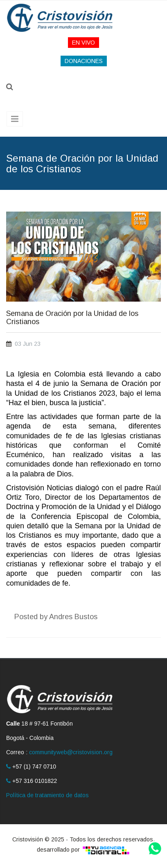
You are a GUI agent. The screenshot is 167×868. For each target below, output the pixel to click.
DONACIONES (84, 61)
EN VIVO (83, 43)
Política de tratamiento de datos (47, 795)
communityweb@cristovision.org (71, 752)
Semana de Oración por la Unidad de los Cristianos (72, 318)
